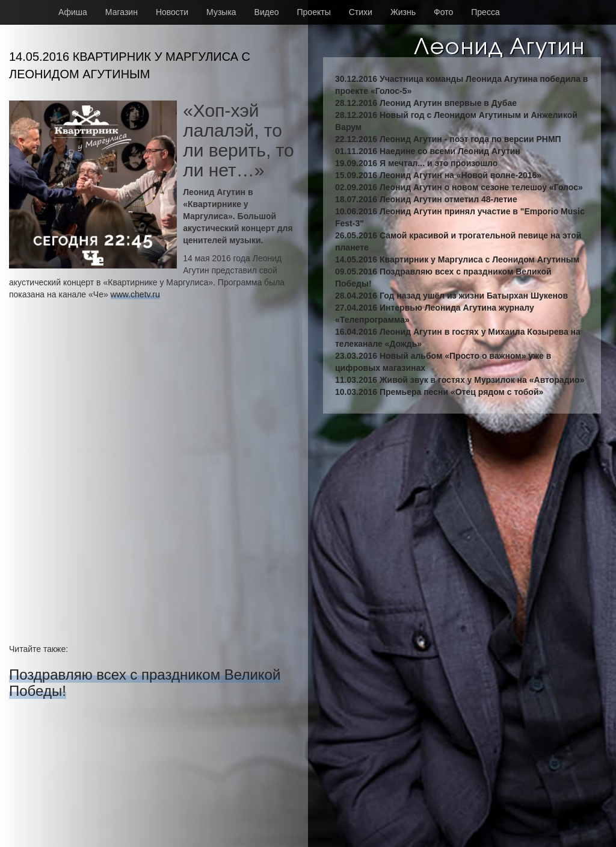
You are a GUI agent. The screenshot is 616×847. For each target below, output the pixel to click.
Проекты (314, 12)
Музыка (221, 12)
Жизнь (403, 12)
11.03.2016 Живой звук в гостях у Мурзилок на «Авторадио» (460, 380)
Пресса (485, 12)
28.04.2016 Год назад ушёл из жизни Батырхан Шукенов (451, 296)
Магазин (122, 12)
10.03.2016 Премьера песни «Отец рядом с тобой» (439, 392)
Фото (443, 12)
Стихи (361, 12)
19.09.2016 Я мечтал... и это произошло (416, 163)
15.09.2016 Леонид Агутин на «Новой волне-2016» (438, 175)
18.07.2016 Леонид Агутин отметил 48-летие (426, 199)
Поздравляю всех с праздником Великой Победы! (145, 682)
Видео (267, 12)
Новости (172, 12)
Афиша (73, 12)
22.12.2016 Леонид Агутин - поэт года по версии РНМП (448, 139)
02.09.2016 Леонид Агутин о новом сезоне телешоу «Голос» (459, 187)
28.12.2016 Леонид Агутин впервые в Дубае (426, 103)
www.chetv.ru (135, 294)
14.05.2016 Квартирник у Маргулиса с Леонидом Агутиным (457, 259)
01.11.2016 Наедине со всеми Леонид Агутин (428, 151)
